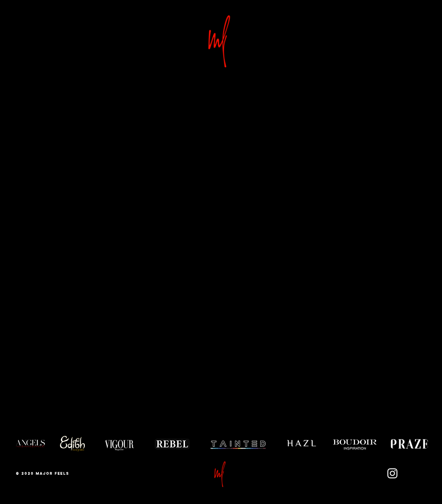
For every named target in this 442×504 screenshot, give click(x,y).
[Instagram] (392, 473)
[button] (221, 473)
